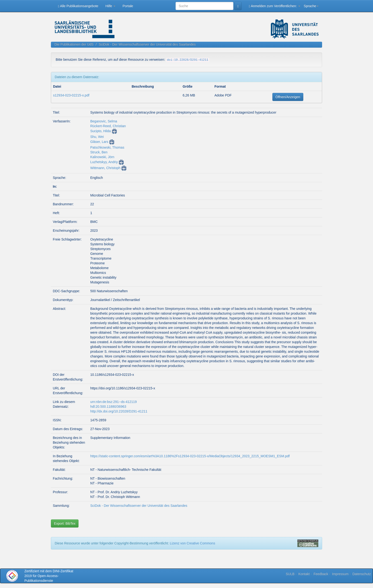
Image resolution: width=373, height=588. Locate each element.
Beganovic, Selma (104, 121)
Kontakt (304, 574)
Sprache (311, 6)
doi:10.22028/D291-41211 (188, 60)
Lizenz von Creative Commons (193, 543)
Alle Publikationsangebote (78, 6)
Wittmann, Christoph (106, 168)
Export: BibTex (65, 523)
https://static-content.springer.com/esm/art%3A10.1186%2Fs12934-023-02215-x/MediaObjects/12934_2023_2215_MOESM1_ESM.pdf (190, 456)
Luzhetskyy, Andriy (104, 162)
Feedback (321, 574)
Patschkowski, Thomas (107, 147)
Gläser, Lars (99, 142)
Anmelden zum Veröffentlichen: (275, 6)
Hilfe (110, 6)
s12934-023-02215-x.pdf (71, 95)
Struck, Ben (99, 152)
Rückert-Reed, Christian (108, 126)
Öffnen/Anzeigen (288, 97)
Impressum (340, 574)
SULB (290, 574)
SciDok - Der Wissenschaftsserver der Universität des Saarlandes (147, 44)
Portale (128, 6)
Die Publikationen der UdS (74, 44)
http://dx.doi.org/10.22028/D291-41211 (119, 411)
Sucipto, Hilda (101, 131)
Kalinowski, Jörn (102, 157)
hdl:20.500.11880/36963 (108, 407)
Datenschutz (362, 574)
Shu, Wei (97, 137)
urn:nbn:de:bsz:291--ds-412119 (114, 402)
